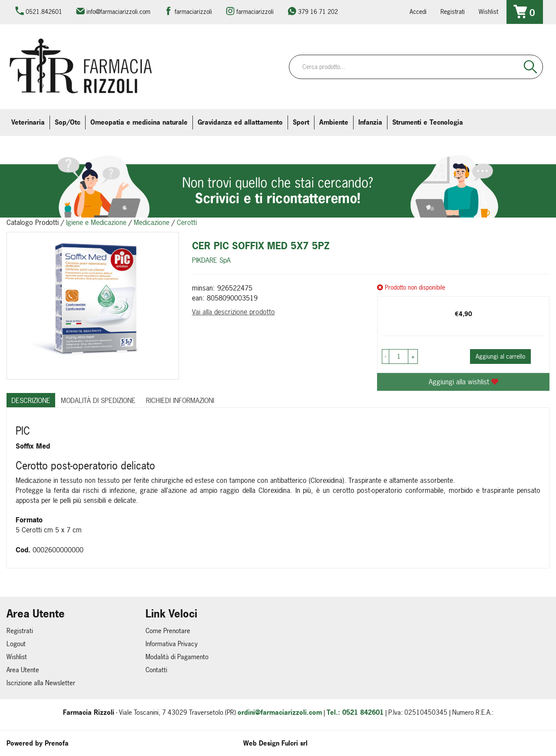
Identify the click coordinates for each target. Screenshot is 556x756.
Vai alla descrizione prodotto (233, 312)
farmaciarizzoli (193, 12)
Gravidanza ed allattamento (240, 122)
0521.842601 (44, 12)
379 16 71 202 (318, 12)
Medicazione (152, 222)
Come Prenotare (168, 631)
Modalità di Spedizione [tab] (98, 400)
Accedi (418, 12)
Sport (301, 122)
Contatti (156, 670)
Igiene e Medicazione (96, 222)
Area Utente (23, 670)
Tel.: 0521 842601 (355, 712)
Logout (16, 644)
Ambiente (334, 122)
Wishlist (488, 12)
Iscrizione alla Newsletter (41, 683)
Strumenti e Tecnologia (428, 122)
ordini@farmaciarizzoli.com (280, 712)
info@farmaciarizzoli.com (118, 12)
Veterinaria (28, 122)
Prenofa (57, 743)
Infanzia (370, 122)
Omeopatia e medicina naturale (139, 122)
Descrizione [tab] (31, 400)
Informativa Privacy (172, 644)
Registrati (453, 12)
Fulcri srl (295, 743)
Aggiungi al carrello (500, 356)
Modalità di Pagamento (177, 657)
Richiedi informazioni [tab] (180, 400)
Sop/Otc (68, 122)
